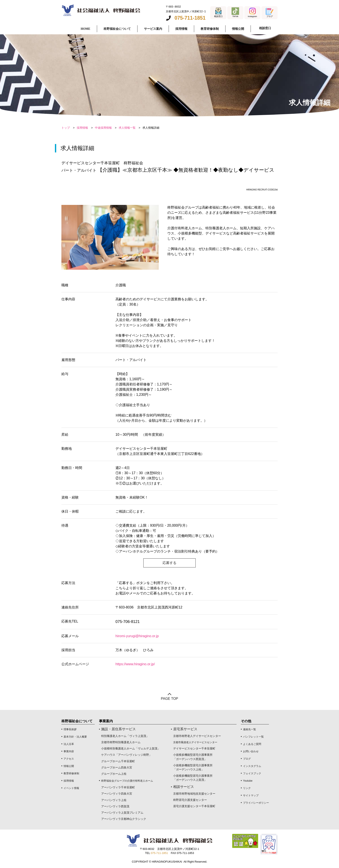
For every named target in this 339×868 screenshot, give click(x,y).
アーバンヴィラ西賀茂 (115, 806)
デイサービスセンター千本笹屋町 (194, 748)
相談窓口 (264, 28)
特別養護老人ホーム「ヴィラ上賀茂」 (125, 736)
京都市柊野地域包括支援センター (194, 794)
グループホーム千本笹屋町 (118, 761)
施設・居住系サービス (118, 729)
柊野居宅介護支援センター (190, 800)
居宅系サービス (185, 729)
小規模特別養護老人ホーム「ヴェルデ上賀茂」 (131, 748)
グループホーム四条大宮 (117, 767)
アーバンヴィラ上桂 (114, 800)
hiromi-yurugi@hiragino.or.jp (137, 636)
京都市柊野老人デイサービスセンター (197, 736)
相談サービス (184, 787)
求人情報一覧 (127, 128)
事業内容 (69, 751)
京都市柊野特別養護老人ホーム (121, 742)
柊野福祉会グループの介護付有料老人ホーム (127, 781)
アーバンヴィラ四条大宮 (117, 794)
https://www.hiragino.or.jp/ (135, 664)
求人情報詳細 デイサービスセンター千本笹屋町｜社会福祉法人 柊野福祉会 (101, 10)
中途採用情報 (103, 128)
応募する (169, 563)
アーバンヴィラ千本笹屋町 (118, 787)
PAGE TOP (169, 699)
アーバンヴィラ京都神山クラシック (124, 819)
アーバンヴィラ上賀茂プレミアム (122, 813)
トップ (66, 128)
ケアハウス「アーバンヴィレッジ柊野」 (126, 755)
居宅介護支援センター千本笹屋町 (194, 806)
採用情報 (82, 128)
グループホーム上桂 (114, 774)
